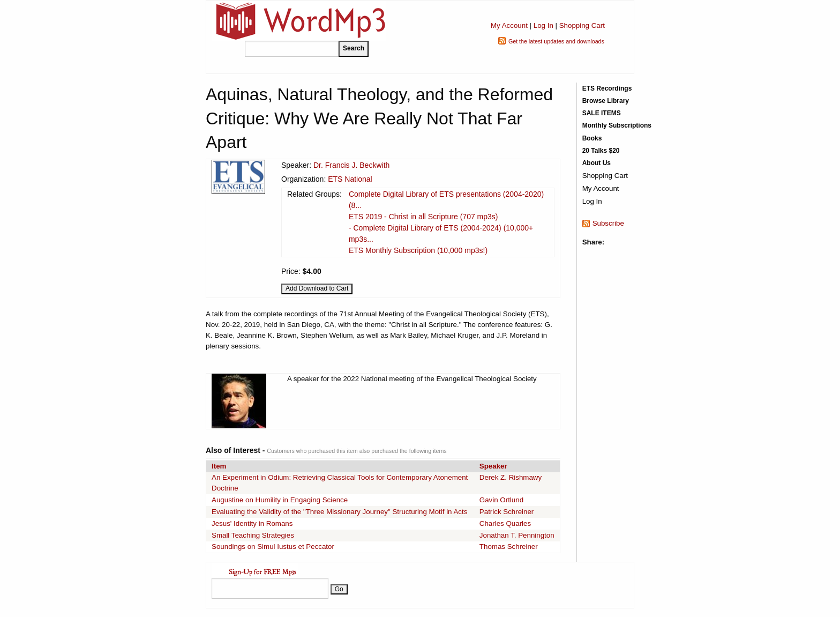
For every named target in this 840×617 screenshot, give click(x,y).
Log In (543, 25)
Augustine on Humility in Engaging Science (280, 500)
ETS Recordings (607, 88)
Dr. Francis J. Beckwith (351, 165)
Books (592, 138)
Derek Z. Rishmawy (511, 477)
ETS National (350, 179)
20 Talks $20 (601, 151)
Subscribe (608, 223)
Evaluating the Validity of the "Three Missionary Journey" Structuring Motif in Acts (339, 512)
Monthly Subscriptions (617, 125)
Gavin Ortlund (501, 500)
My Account (509, 25)
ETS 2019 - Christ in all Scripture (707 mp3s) (423, 217)
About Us (597, 163)
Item (219, 466)
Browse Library (606, 101)
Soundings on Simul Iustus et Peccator (273, 547)
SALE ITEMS (602, 113)
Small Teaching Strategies (253, 535)
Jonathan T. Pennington (517, 535)
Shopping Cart (582, 25)
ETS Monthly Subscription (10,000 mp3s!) (418, 250)
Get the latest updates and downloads (556, 41)
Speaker (493, 466)
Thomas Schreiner (509, 547)
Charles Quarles (505, 523)
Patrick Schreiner (507, 512)
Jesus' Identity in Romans (252, 523)
